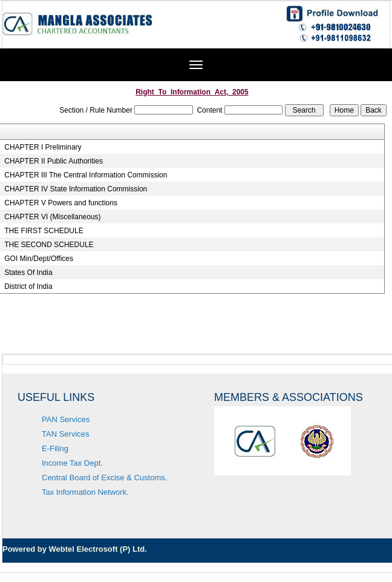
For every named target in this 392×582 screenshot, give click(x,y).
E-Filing (55, 448)
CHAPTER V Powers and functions (61, 203)
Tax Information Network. (85, 492)
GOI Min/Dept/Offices (39, 259)
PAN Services (66, 419)
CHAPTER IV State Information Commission (76, 189)
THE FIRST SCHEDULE (44, 231)
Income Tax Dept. (72, 463)
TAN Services (66, 434)
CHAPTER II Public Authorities (54, 161)
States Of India (28, 273)
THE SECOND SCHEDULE (49, 245)
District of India (28, 286)
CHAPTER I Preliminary (43, 147)
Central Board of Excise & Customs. (104, 478)
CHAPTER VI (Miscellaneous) (52, 217)
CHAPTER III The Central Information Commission (86, 175)
